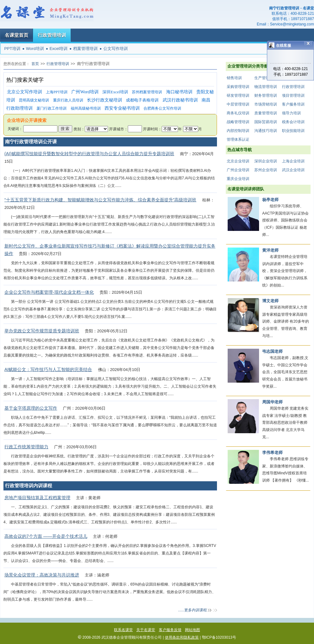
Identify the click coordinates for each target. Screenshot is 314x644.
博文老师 (270, 301)
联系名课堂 (123, 630)
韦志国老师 (272, 351)
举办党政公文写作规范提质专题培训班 (42, 331)
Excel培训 (59, 49)
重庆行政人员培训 (68, 100)
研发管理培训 (238, 96)
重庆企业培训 (238, 179)
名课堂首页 (16, 35)
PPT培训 (12, 49)
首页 (35, 64)
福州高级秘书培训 (86, 108)
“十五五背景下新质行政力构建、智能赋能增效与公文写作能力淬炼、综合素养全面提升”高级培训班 (100, 200)
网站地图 (192, 630)
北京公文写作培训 (24, 92)
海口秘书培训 (179, 92)
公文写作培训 (116, 49)
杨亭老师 (270, 200)
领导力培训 (291, 113)
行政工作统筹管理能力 (26, 447)
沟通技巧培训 (266, 131)
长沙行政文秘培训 (105, 100)
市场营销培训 (266, 104)
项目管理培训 (293, 96)
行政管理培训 (52, 35)
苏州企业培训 (266, 170)
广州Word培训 (85, 92)
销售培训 (234, 78)
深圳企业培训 (266, 161)
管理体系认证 (238, 139)
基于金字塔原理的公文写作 (31, 408)
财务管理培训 (266, 96)
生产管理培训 (266, 78)
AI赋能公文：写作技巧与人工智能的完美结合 (48, 369)
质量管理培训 (266, 113)
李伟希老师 (272, 453)
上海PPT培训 (57, 92)
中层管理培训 (238, 104)
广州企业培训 (238, 170)
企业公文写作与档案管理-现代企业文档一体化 (49, 292)
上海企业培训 (293, 161)
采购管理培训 (238, 87)
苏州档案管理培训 (147, 92)
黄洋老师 (270, 250)
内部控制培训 (238, 131)
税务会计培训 (293, 122)
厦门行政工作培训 (51, 108)
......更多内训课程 (192, 610)
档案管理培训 (85, 49)
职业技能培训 (293, 131)
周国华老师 (272, 402)
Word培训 (35, 49)
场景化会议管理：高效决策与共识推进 (42, 575)
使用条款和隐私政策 (182, 637)
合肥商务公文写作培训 (162, 108)
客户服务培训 (293, 104)
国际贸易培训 (266, 122)
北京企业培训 (238, 161)
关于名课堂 (146, 630)
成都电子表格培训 (142, 100)
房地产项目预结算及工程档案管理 (37, 498)
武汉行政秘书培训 (180, 100)
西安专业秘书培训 (122, 108)
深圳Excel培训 (115, 92)
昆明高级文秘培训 (34, 100)
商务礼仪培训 (238, 113)
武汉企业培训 (293, 170)
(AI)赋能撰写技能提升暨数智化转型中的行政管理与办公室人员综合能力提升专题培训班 (89, 154)
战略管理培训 (238, 122)
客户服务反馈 (170, 630)
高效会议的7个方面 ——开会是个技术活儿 (46, 536)
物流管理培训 (266, 87)
